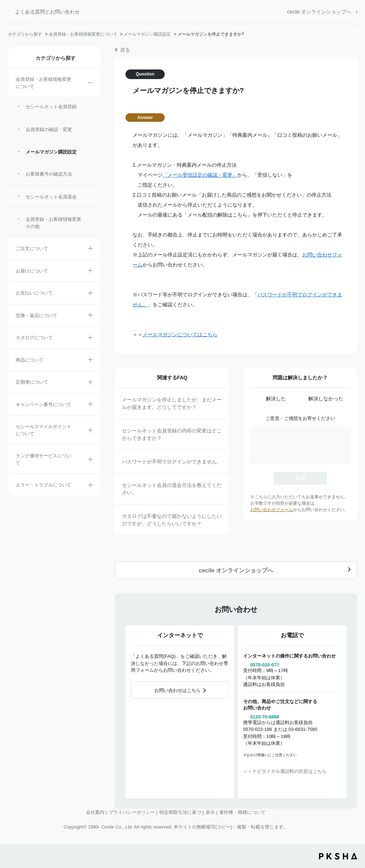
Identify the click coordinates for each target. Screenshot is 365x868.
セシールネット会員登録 (51, 107)
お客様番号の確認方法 (49, 174)
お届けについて (32, 271)
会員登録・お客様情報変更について (83, 34)
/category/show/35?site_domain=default (90, 339)
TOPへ (354, 823)
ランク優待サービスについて (43, 459)
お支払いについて (34, 293)
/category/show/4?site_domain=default (90, 361)
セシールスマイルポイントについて (43, 430)
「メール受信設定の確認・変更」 (200, 175)
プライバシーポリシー (132, 812)
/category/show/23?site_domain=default (90, 486)
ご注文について (32, 248)
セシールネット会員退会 (51, 197)
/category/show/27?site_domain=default (90, 405)
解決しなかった (326, 399)
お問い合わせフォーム (272, 510)
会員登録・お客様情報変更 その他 (55, 223)
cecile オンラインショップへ (319, 12)
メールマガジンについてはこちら (180, 334)
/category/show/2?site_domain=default (90, 250)
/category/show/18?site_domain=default (90, 294)
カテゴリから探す (25, 34)
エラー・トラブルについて (43, 485)
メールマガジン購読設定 (147, 34)
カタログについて (34, 337)
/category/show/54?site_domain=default (90, 461)
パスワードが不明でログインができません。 (172, 462)
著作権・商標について (242, 812)
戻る (125, 50)
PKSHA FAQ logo (338, 856)
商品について (30, 360)
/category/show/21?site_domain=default (90, 84)
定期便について (32, 382)
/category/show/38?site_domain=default (90, 383)
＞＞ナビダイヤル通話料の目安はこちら (285, 771)
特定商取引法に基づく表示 (187, 812)
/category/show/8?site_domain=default (90, 272)
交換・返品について (37, 315)
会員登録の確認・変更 (49, 129)
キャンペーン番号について (43, 404)
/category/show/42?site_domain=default (90, 431)
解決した (276, 399)
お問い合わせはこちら (178, 690)
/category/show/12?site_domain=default (90, 316)
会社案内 (95, 812)
